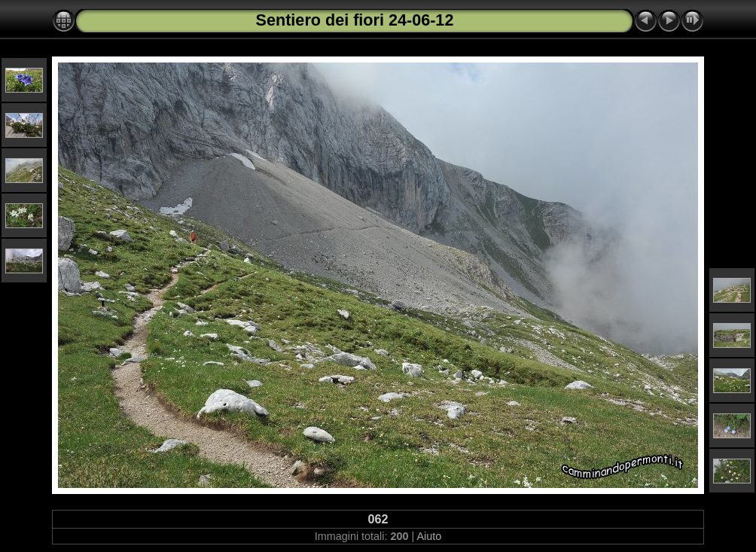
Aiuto (429, 536)
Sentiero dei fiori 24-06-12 (355, 20)
